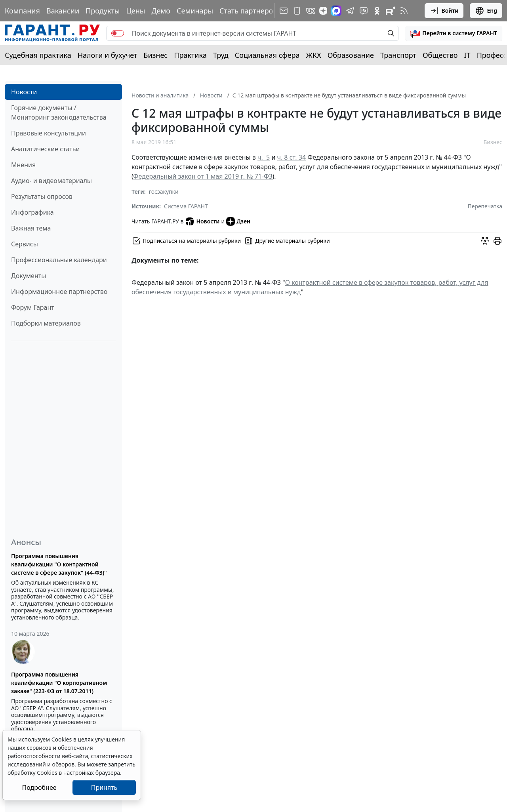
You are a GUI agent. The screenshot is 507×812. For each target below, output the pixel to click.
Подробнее (39, 787)
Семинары (195, 11)
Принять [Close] (104, 787)
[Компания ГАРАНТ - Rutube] (391, 11)
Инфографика (32, 212)
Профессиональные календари (59, 260)
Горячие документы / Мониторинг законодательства (59, 112)
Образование (351, 55)
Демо (161, 11)
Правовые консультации (49, 133)
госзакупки (164, 192)
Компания (22, 11)
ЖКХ (314, 55)
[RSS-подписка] (404, 11)
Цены (135, 11)
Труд (221, 55)
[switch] (118, 33)
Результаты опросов (42, 196)
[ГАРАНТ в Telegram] (350, 11)
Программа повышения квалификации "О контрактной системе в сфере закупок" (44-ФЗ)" (59, 564)
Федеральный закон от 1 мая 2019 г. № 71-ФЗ (203, 176)
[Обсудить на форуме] (485, 241)
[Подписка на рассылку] (284, 11)
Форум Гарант (33, 307)
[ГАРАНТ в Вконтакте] (311, 11)
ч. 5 (264, 157)
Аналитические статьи (45, 149)
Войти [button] (444, 11)
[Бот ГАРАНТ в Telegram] (364, 11)
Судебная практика (38, 55)
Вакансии (63, 11)
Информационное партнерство (59, 292)
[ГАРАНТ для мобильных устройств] (297, 11)
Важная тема (31, 228)
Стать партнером (249, 11)
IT (467, 55)
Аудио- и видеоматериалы (51, 181)
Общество (440, 55)
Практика (190, 55)
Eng (486, 11)
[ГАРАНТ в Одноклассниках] (377, 11)
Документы (29, 276)
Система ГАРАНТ (186, 206)
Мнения (23, 165)
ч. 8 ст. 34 (292, 157)
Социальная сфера (267, 55)
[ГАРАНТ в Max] (336, 11)
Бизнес (155, 55)
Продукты (103, 11)
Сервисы (25, 244)
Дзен (238, 221)
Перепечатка (485, 206)
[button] (454, 33)
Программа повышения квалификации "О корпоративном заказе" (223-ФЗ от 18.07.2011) (59, 683)
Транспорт (398, 55)
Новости (24, 92)
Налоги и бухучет (108, 55)
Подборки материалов (46, 323)
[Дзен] (323, 11)
